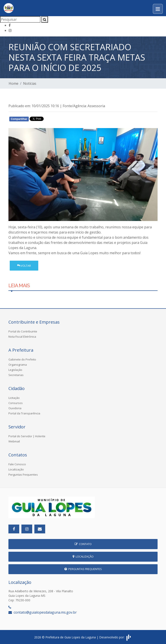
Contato (83, 544)
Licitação (14, 398)
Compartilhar (19, 119)
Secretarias (16, 375)
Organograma (18, 365)
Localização (16, 469)
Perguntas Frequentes (23, 475)
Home (14, 83)
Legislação (15, 370)
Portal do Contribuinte (23, 331)
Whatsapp (58, 120)
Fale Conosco (17, 464)
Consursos (16, 403)
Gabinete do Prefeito (22, 359)
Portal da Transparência (24, 413)
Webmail (14, 441)
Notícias (30, 83)
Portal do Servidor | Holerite (27, 436)
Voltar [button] (24, 266)
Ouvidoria (15, 408)
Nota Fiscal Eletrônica (22, 337)
